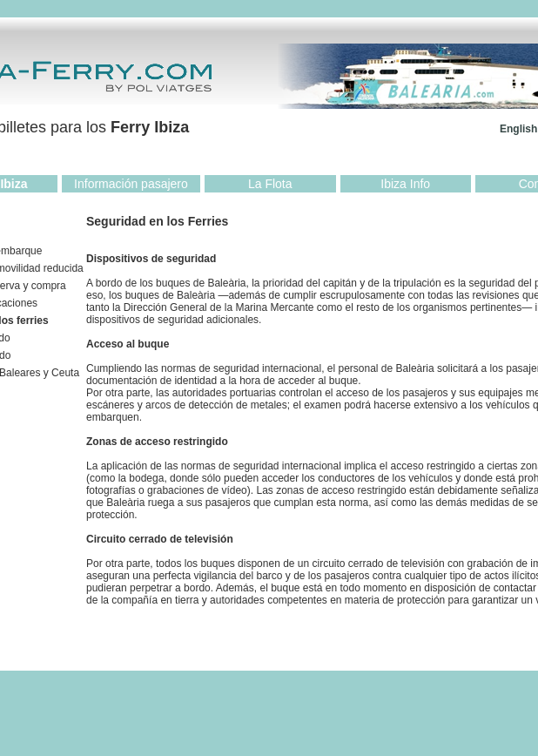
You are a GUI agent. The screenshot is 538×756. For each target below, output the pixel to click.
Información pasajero (131, 184)
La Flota (270, 184)
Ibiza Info (405, 184)
